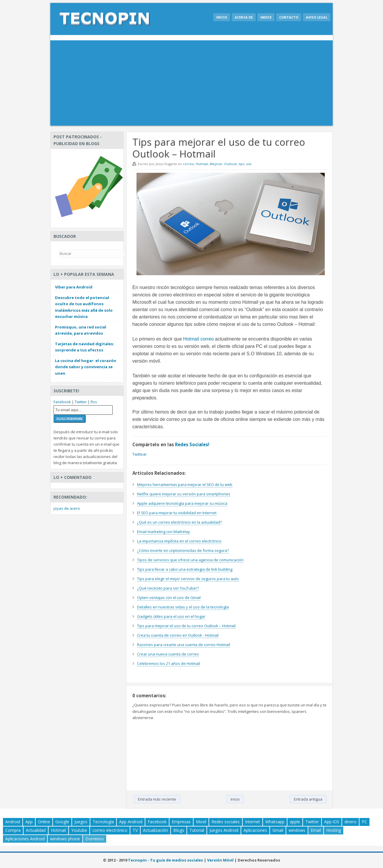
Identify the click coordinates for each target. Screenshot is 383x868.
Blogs (179, 830)
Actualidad (36, 830)
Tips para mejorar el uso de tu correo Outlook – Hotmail (186, 626)
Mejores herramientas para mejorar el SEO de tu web (185, 484)
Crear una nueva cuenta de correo (168, 654)
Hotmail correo (199, 339)
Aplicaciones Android (25, 839)
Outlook (230, 164)
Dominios (95, 839)
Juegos (81, 822)
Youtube (79, 830)
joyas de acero (67, 508)
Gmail (278, 830)
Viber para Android (74, 287)
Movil (201, 822)
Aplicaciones (255, 830)
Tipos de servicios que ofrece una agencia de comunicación (190, 560)
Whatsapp (275, 822)
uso (249, 164)
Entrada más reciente (157, 799)
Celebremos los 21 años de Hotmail (169, 663)
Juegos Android (224, 830)
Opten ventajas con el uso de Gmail (169, 598)
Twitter (81, 402)
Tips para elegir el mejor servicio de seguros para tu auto (188, 579)
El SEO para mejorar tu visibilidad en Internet (177, 513)
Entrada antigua (308, 799)
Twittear (140, 454)
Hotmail (202, 164)
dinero (350, 822)
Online (44, 822)
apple (295, 822)
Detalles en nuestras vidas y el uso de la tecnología (183, 607)
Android (13, 822)
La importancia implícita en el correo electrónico (179, 541)
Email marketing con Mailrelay (164, 532)
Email (316, 830)
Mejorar (216, 164)
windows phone (65, 839)
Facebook (62, 402)
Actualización (155, 830)
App (29, 822)
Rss (94, 402)
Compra (13, 830)
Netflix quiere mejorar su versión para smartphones (184, 494)
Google (62, 822)
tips (241, 164)
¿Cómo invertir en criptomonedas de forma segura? (183, 550)
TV (135, 830)
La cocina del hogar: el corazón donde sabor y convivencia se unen (86, 367)
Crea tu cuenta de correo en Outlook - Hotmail (178, 635)
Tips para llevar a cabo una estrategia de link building (185, 569)
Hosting (334, 830)
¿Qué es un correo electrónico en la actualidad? (179, 522)
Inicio (222, 17)
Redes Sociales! (192, 444)
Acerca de (244, 17)
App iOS (332, 822)
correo (188, 164)
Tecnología (103, 822)
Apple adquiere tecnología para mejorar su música (182, 503)
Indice (266, 17)
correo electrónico (110, 830)
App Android (131, 822)
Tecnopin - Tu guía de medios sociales (165, 860)
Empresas (181, 822)
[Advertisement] (191, 84)
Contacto (289, 17)
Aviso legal (317, 17)
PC (364, 822)
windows (297, 830)
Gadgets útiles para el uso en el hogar (171, 616)
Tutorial (197, 830)
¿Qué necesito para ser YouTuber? (168, 588)
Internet (253, 822)
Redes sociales (226, 822)
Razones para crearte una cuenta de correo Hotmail (184, 645)
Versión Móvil (220, 860)
